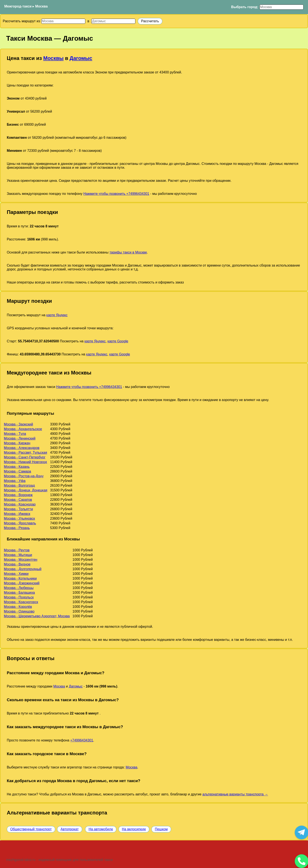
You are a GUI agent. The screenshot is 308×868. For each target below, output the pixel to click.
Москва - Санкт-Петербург (25, 457)
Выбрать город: (245, 7)
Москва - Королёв (18, 607)
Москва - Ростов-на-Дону (24, 476)
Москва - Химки (16, 574)
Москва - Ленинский (20, 438)
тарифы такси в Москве (128, 252)
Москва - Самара (17, 471)
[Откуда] (63, 21)
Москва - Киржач (17, 443)
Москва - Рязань (17, 528)
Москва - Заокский (18, 424)
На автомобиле (101, 829)
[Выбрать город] (281, 7)
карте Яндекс (57, 315)
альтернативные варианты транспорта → (235, 794)
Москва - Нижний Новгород (25, 462)
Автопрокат (70, 829)
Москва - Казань (17, 467)
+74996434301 (82, 740)
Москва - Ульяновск (19, 518)
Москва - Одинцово (19, 611)
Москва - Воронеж (18, 495)
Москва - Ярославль (20, 523)
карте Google (118, 341)
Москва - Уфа (15, 481)
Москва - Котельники (20, 578)
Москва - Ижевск (17, 514)
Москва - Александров (22, 448)
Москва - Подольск (19, 597)
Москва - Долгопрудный (23, 569)
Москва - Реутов (17, 550)
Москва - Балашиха (19, 593)
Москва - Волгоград (19, 485)
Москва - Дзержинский (22, 583)
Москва (41, 6)
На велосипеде (134, 829)
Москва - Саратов (18, 500)
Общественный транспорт (31, 829)
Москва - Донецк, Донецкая (26, 490)
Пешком (161, 829)
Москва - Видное (17, 564)
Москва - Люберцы (19, 588)
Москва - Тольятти (18, 509)
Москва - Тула (15, 434)
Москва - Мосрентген (21, 560)
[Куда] (113, 21)
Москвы (53, 58)
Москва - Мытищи (18, 555)
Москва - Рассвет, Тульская (25, 453)
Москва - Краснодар (20, 504)
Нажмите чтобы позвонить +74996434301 (116, 194)
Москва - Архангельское (23, 429)
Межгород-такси (18, 6)
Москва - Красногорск (21, 602)
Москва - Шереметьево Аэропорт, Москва (37, 616)
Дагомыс (81, 58)
